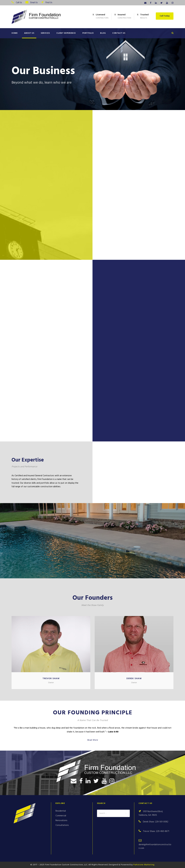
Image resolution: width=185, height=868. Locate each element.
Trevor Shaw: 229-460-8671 (156, 831)
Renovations (61, 820)
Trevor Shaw (51, 679)
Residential (61, 811)
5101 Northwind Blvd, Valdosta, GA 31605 (151, 813)
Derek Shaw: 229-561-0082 (156, 822)
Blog (103, 33)
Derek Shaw (134, 679)
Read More (93, 740)
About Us (29, 33)
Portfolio (88, 33)
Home (15, 33)
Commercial (61, 816)
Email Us (34, 3)
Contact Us (119, 33)
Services (45, 33)
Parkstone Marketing (144, 865)
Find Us (49, 3)
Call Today (165, 16)
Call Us (19, 3)
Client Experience (66, 33)
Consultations (62, 825)
